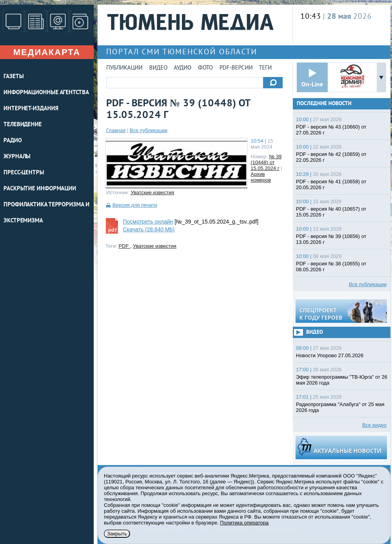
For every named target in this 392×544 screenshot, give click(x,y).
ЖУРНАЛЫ (17, 157)
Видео (158, 68)
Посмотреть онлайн (148, 222)
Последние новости (324, 104)
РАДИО (13, 141)
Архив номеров (261, 177)
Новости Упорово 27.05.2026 (330, 355)
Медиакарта (47, 52)
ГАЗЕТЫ (13, 77)
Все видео (374, 425)
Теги (265, 68)
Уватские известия (152, 192)
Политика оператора (244, 523)
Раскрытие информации (40, 189)
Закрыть (117, 534)
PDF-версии (236, 68)
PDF (125, 246)
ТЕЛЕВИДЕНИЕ (23, 125)
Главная (116, 130)
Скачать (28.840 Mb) (149, 229)
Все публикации (149, 130)
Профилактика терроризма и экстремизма (46, 213)
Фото (205, 68)
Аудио (183, 68)
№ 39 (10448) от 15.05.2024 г (266, 162)
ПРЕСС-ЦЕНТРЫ (24, 173)
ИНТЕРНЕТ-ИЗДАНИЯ (31, 109)
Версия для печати (135, 205)
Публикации (124, 68)
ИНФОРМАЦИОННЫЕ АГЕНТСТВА (46, 93)
